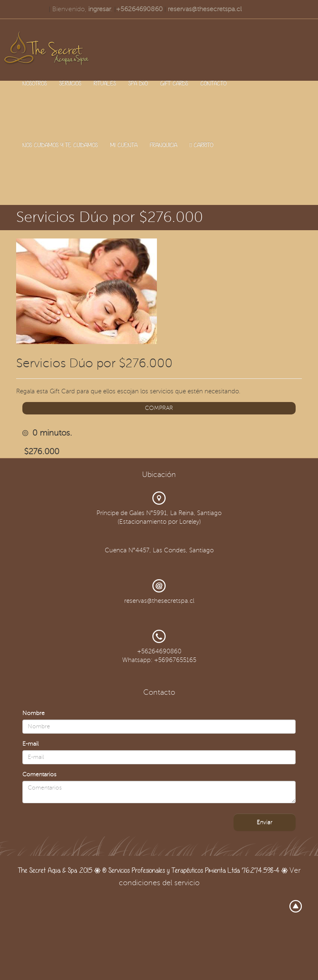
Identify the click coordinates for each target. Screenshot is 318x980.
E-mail (30, 744)
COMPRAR (159, 408)
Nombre (34, 713)
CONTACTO (213, 83)
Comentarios (39, 774)
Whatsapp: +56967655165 (159, 660)
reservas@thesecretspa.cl (205, 9)
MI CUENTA (124, 145)
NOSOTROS (35, 83)
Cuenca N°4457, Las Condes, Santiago (159, 550)
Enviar (265, 822)
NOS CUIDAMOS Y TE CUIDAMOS (60, 145)
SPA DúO (138, 83)
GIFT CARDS (174, 83)
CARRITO (201, 145)
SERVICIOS (70, 83)
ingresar (100, 9)
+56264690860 (139, 9)
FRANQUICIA (164, 145)
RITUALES (105, 83)
